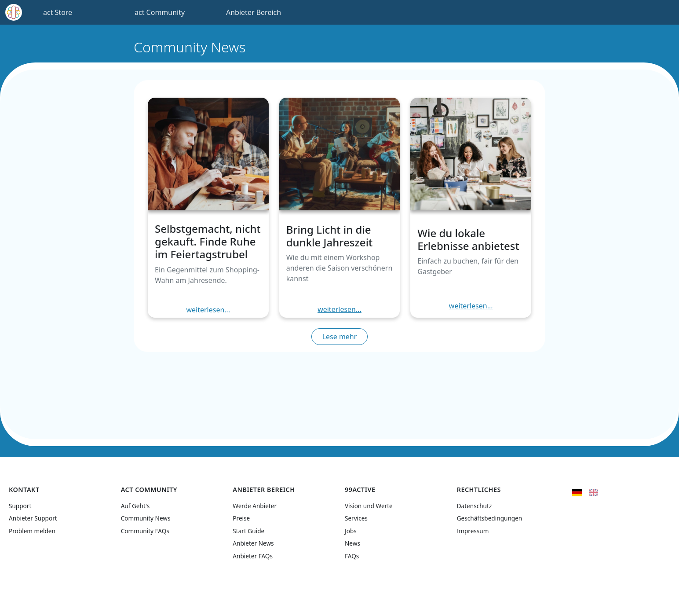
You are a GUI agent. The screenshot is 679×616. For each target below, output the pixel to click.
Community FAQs (145, 531)
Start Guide (248, 531)
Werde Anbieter (255, 506)
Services (356, 518)
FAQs (352, 556)
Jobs (351, 531)
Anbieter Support (33, 518)
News (352, 543)
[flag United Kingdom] (593, 491)
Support (20, 506)
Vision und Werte (369, 506)
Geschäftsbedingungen (490, 518)
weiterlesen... (208, 310)
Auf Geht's (135, 506)
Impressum (473, 531)
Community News (146, 518)
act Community (160, 12)
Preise (241, 518)
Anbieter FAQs (253, 556)
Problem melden (32, 531)
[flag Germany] (577, 491)
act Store (58, 12)
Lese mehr (340, 337)
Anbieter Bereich (254, 12)
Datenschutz (475, 506)
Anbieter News (253, 543)
